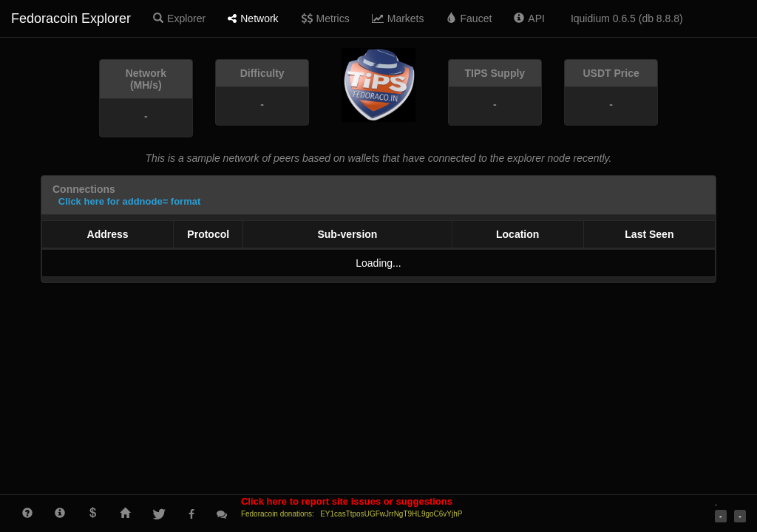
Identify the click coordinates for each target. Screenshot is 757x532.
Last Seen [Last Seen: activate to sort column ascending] (649, 234)
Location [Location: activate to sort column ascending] (517, 234)
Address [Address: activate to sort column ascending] (108, 234)
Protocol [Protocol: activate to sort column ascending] (208, 234)
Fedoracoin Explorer (71, 18)
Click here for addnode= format (130, 201)
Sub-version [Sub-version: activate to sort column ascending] (347, 234)
